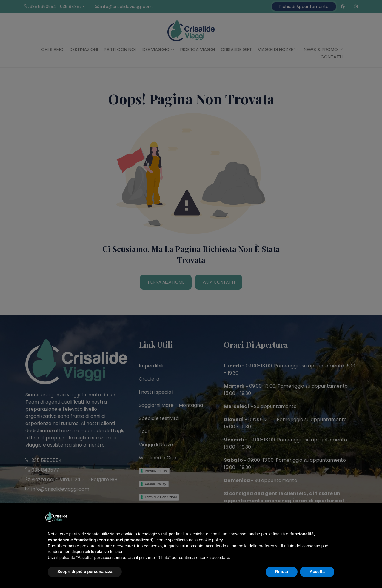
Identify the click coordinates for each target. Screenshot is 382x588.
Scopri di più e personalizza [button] (85, 572)
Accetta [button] (317, 572)
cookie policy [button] (211, 540)
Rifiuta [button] (282, 572)
